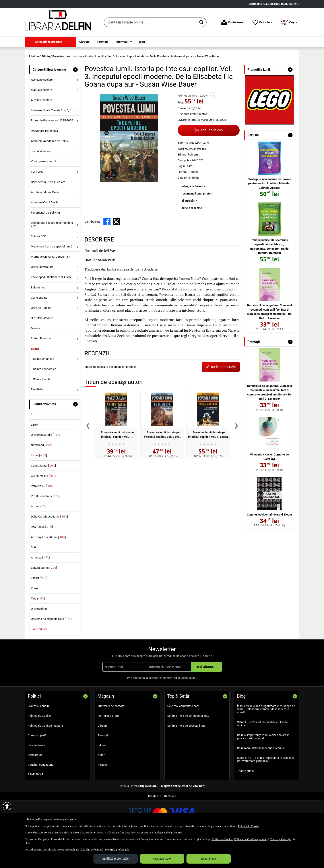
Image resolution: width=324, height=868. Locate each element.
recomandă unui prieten (197, 225)
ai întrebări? (189, 233)
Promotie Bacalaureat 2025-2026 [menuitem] (52, 153)
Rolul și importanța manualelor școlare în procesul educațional (263, 769)
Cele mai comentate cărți (183, 738)
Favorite (263, 22)
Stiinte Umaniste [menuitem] (44, 391)
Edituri (102, 777)
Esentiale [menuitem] (37, 421)
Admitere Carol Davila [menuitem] (45, 234)
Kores (34, 620)
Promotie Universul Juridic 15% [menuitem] (51, 289)
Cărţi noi (103, 758)
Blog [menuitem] (142, 42)
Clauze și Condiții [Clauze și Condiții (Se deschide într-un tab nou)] (280, 839)
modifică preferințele (116, 859)
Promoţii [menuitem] (103, 42)
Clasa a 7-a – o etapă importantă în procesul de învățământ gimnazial (266, 791)
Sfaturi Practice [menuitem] (41, 371)
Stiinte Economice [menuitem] (45, 401)
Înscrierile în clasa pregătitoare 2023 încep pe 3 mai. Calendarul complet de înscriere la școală (266, 741)
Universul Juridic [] (46, 467)
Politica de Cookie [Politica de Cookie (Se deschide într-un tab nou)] (249, 826)
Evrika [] (39, 487)
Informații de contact (111, 738)
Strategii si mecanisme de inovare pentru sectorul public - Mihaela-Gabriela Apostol (270, 215)
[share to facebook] (107, 254)
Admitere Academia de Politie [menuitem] (50, 173)
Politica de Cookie (39, 748)
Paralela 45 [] (42, 518)
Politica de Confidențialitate (46, 758)
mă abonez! (206, 699)
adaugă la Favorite (193, 218)
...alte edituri (39, 661)
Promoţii (103, 767)
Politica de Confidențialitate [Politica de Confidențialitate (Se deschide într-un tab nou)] (250, 839)
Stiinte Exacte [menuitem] (42, 411)
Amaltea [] (40, 590)
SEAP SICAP (36, 807)
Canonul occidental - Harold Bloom (269, 547)
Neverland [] (41, 477)
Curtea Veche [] (44, 508)
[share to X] (116, 254)
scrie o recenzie (192, 240)
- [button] (75, 101)
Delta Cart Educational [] (49, 549)
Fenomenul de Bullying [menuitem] (45, 244)
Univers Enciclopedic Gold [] (51, 651)
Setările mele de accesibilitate (187, 758)
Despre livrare (37, 777)
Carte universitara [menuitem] (42, 299)
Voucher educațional (41, 797)
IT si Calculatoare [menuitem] (42, 350)
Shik (34, 579)
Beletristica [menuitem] (38, 319)
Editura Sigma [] (44, 600)
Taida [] (38, 630)
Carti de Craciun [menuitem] (41, 340)
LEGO (34, 456)
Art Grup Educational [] (48, 569)
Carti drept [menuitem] (38, 204)
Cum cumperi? (37, 767)
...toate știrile (245, 803)
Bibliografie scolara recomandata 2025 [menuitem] (52, 256)
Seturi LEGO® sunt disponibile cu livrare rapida (263, 756)
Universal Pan (40, 641)
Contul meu (234, 22)
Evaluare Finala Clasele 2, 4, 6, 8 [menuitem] (51, 142)
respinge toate (162, 859)
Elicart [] (39, 610)
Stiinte (195, 210)
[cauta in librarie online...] (150, 22)
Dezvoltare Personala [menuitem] (44, 163)
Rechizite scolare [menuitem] (42, 112)
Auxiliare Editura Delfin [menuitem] (45, 224)
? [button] (213, 127)
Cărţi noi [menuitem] (85, 42)
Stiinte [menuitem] (35, 381)
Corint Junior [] (43, 497)
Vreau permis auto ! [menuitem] (43, 194)
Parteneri (104, 797)
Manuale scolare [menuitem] (41, 122)
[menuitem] (50, 42)
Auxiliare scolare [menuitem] (41, 132)
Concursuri (35, 787)
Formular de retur (109, 748)
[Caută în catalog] (202, 22)
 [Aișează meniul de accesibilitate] (7, 806)
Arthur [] (39, 538)
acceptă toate (209, 859)
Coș (288, 22)
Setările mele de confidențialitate (188, 748)
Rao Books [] (42, 559)
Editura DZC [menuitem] (38, 268)
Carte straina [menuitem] (39, 330)
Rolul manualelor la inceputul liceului (261, 780)
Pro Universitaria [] (46, 528)
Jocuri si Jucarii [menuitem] (41, 183)
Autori (102, 787)
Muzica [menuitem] (35, 360)
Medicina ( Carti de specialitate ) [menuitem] (51, 278)
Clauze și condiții (39, 738)
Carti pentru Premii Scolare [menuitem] (48, 214)
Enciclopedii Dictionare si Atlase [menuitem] (51, 309)
